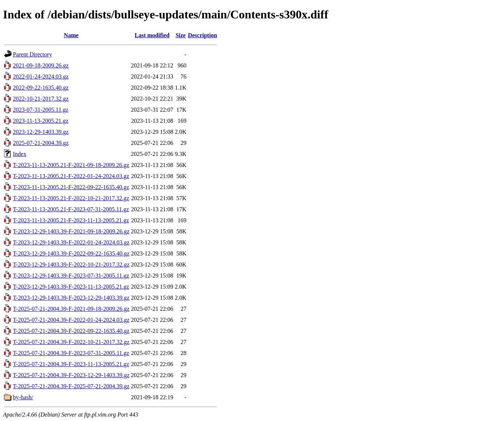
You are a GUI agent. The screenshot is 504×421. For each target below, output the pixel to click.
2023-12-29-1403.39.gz (41, 132)
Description (202, 35)
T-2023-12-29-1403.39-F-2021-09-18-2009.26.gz (71, 231)
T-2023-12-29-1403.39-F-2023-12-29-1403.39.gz (71, 298)
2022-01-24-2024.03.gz (41, 76)
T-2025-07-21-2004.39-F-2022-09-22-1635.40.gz (71, 331)
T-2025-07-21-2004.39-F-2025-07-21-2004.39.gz (71, 386)
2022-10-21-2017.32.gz (41, 99)
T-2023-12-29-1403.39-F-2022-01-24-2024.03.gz (71, 242)
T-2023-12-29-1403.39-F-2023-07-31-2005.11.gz (71, 276)
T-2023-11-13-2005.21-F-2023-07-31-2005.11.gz (71, 209)
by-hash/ (23, 397)
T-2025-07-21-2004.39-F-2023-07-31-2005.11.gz (71, 353)
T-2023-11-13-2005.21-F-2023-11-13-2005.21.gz (71, 220)
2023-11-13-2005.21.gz (41, 121)
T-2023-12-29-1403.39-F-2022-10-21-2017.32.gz (71, 265)
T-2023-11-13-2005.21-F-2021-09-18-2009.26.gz (71, 165)
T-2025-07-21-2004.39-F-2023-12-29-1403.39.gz (71, 375)
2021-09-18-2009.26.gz (41, 65)
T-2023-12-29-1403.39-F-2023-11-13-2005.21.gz (71, 287)
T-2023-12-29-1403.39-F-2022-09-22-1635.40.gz (71, 253)
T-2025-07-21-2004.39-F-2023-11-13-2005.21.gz (71, 364)
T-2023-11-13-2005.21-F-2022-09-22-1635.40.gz (71, 187)
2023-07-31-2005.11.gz (41, 110)
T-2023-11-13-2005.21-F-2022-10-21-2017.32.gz (71, 198)
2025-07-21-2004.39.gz (41, 143)
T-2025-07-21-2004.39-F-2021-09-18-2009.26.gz (71, 309)
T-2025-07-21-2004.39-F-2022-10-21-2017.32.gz (71, 342)
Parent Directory (32, 54)
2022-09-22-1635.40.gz (41, 88)
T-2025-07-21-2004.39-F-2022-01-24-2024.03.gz (71, 320)
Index (20, 154)
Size (181, 35)
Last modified (152, 35)
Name (71, 35)
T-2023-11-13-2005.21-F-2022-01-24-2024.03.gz (71, 176)
